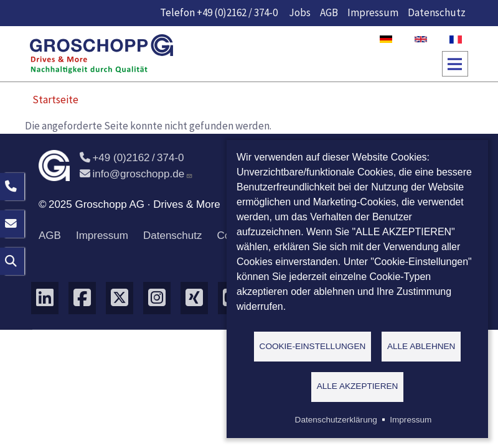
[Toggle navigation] (455, 64)
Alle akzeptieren (358, 386)
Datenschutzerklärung (336, 420)
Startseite (55, 100)
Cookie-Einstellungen (313, 346)
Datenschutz (437, 12)
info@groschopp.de (136, 174)
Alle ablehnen (421, 346)
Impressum (373, 12)
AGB (329, 12)
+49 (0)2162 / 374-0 (237, 12)
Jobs (300, 12)
